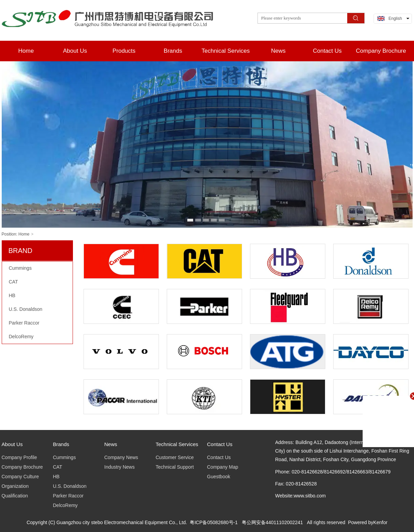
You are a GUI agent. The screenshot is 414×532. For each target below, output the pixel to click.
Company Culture (20, 477)
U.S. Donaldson (70, 486)
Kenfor (380, 522)
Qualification (15, 496)
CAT (58, 467)
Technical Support (175, 467)
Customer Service (175, 457)
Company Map (223, 467)
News (111, 444)
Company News (121, 457)
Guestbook (219, 477)
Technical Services (177, 444)
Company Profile (20, 457)
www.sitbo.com (310, 496)
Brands (61, 444)
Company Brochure (22, 467)
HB (56, 477)
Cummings (65, 457)
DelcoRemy (65, 505)
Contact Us (220, 444)
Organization (15, 486)
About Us (12, 444)
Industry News (120, 467)
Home (24, 234)
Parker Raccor (68, 496)
